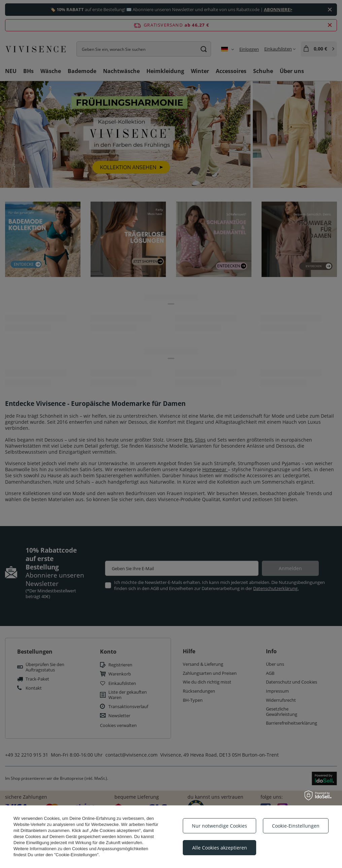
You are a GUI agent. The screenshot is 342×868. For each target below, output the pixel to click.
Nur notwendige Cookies (219, 826)
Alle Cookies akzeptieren (220, 848)
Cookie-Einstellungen (296, 826)
